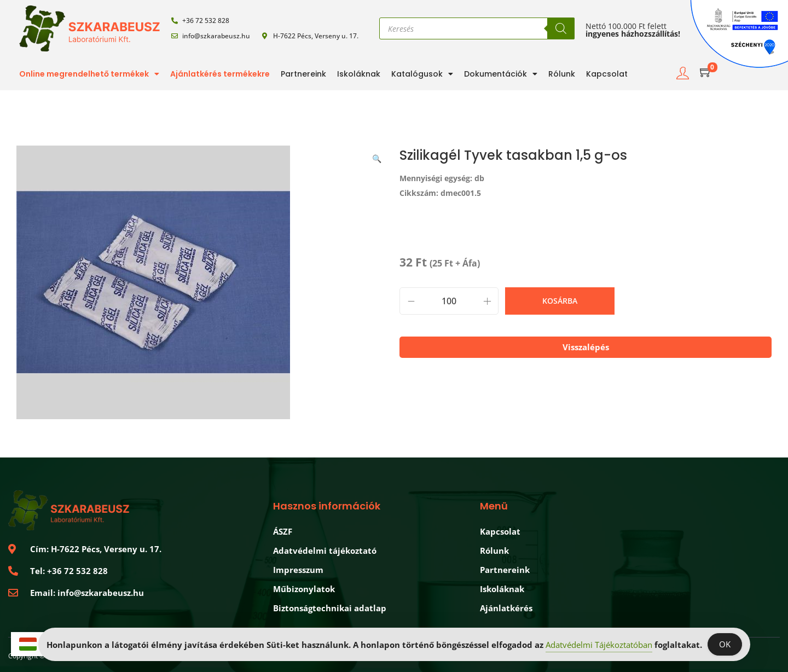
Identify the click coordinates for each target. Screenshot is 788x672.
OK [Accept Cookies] (725, 644)
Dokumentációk (501, 74)
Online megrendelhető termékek (89, 74)
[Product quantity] (449, 301)
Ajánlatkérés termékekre (220, 74)
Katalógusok (422, 74)
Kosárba (560, 301)
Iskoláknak (359, 74)
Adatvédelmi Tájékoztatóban (599, 645)
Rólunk (562, 74)
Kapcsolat (607, 74)
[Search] (561, 28)
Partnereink (303, 74)
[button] (378, 157)
